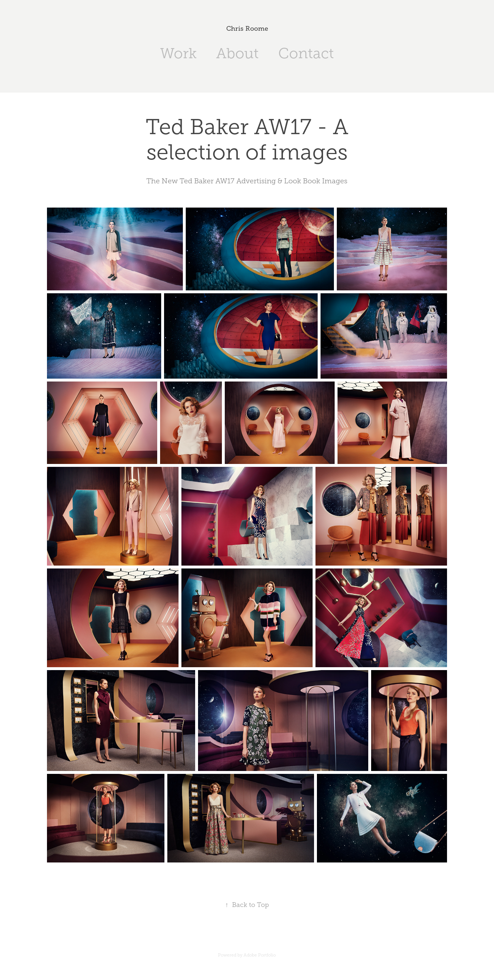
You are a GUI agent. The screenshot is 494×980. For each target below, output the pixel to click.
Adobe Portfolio (260, 955)
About (237, 53)
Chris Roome (247, 29)
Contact (306, 53)
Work (178, 53)
